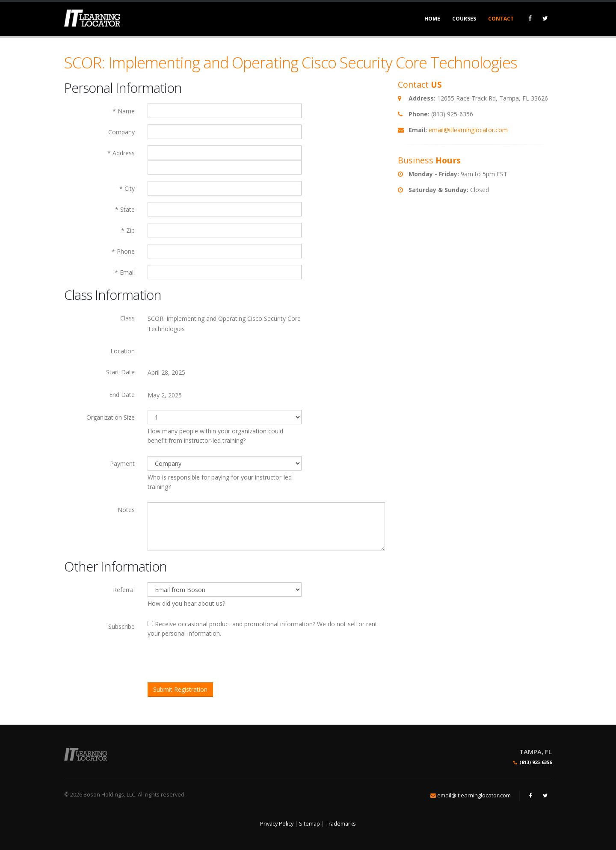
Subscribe (121, 626)
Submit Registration (180, 689)
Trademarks (341, 824)
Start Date (120, 372)
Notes (126, 510)
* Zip (128, 230)
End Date (122, 395)
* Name (124, 111)
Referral (124, 590)
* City (127, 188)
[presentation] (213, 661)
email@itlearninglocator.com (468, 130)
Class (127, 318)
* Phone (123, 251)
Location (123, 351)
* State (125, 209)
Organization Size (111, 417)
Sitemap (309, 824)
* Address (121, 153)
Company (121, 132)
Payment (122, 464)
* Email (125, 272)
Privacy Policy (277, 824)
